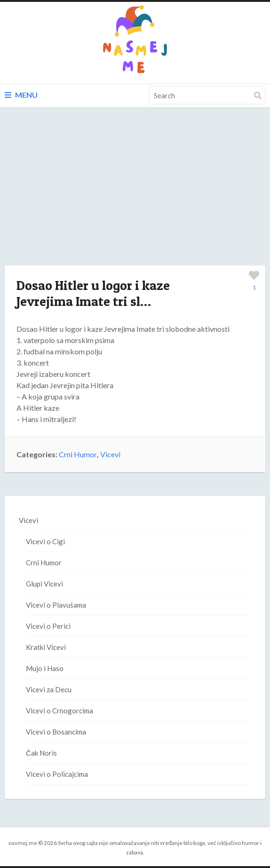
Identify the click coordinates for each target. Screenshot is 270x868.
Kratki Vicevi (46, 647)
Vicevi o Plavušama (56, 605)
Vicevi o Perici (48, 626)
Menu (21, 95)
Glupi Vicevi (44, 584)
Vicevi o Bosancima (56, 732)
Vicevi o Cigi (45, 541)
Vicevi (110, 454)
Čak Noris (41, 753)
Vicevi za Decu (49, 689)
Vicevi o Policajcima (57, 774)
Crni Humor (78, 454)
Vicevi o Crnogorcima (60, 711)
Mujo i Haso (45, 668)
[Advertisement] (135, 196)
